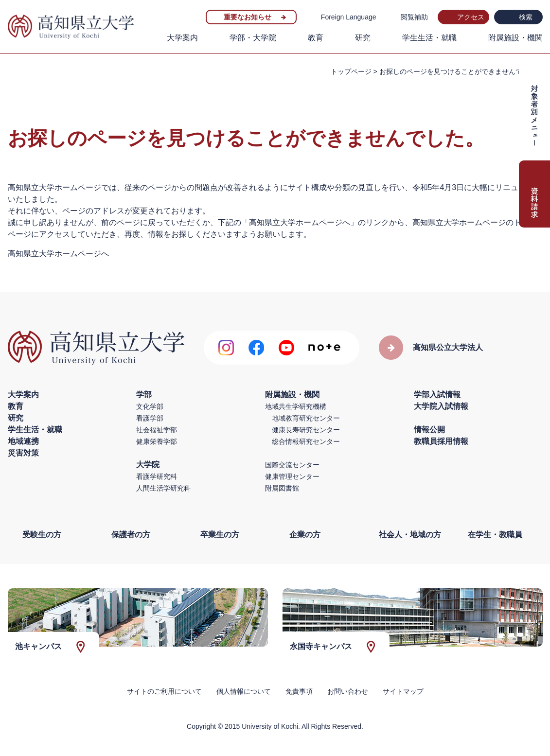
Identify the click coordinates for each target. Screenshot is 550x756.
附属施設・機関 (515, 38)
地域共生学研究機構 (296, 406)
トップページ (351, 71)
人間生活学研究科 (163, 488)
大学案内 (182, 38)
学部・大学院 (253, 38)
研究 (363, 38)
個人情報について (244, 691)
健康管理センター (292, 476)
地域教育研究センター (306, 418)
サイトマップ (403, 691)
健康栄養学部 (157, 441)
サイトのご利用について (164, 691)
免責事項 (299, 691)
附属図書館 (282, 488)
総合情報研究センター (306, 441)
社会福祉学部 (157, 430)
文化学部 (150, 406)
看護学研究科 (157, 476)
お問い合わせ (348, 691)
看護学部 (150, 418)
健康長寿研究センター (306, 430)
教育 (316, 38)
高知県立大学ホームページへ (58, 254)
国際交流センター (292, 465)
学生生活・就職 (429, 38)
